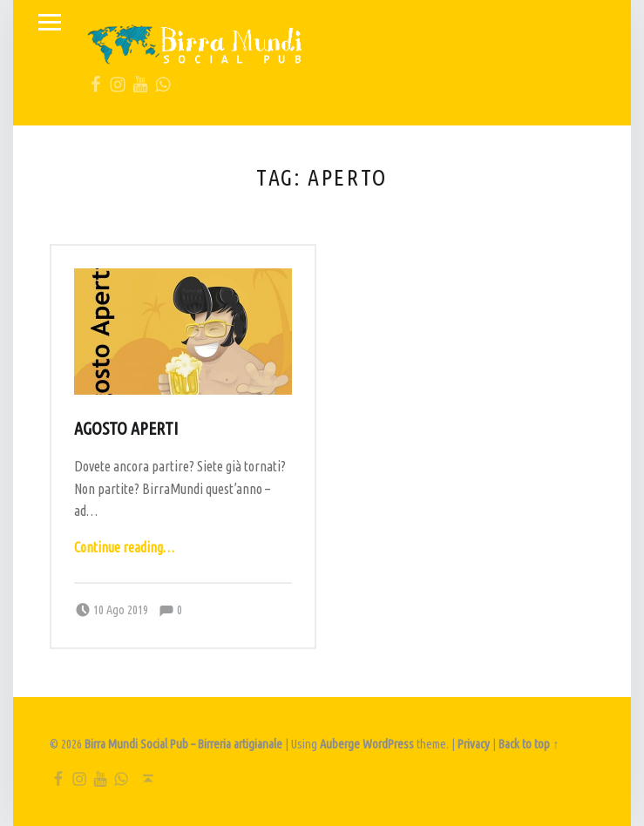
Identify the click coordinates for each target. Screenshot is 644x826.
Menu (50, 23)
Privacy (474, 744)
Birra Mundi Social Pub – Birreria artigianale (183, 744)
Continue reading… (124, 547)
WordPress (388, 744)
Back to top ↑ (529, 744)
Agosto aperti (126, 429)
